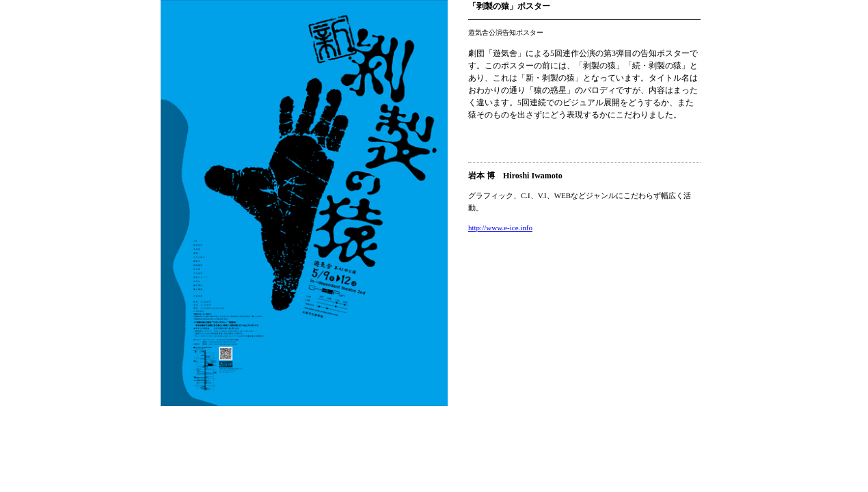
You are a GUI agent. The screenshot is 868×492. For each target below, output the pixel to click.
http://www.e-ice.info (500, 228)
